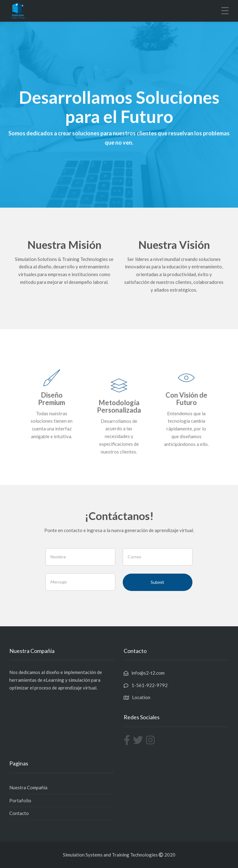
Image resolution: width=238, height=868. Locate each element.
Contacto (19, 813)
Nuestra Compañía (28, 787)
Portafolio (20, 800)
